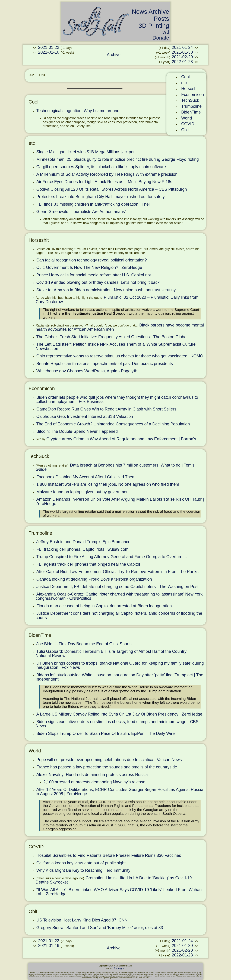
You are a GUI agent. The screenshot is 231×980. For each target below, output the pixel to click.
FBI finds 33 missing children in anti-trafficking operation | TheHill (95, 204)
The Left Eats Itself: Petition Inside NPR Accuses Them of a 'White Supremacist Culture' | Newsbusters (117, 346)
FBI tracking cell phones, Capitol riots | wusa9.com (83, 549)
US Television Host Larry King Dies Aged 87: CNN (82, 920)
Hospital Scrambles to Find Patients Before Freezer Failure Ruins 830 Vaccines (109, 855)
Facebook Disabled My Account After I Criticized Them (86, 477)
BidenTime (191, 112)
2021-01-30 (182, 52)
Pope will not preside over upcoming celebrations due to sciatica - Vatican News (109, 760)
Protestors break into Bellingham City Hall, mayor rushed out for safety (101, 197)
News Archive (151, 12)
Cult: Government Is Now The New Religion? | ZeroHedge (89, 267)
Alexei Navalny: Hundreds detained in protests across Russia (92, 775)
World (187, 118)
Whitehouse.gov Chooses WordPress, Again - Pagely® (86, 371)
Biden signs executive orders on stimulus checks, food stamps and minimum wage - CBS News (117, 724)
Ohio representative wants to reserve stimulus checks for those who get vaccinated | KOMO (120, 356)
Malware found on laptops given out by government (83, 492)
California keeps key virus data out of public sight (81, 863)
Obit (185, 130)
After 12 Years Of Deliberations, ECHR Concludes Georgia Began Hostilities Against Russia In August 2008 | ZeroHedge (120, 792)
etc (184, 83)
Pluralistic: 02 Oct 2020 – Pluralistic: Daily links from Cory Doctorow (117, 300)
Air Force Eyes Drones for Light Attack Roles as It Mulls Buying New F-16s (104, 182)
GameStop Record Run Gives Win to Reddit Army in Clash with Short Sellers (106, 409)
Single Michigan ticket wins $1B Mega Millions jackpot (86, 152)
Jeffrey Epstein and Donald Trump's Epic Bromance (83, 542)
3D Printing (154, 26)
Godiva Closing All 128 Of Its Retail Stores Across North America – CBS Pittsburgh (112, 189)
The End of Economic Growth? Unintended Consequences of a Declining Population (113, 424)
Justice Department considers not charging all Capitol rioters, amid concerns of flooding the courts (119, 615)
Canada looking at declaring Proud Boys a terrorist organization (94, 579)
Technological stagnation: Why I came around (78, 111)
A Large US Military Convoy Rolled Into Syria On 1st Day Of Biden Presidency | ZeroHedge (119, 714)
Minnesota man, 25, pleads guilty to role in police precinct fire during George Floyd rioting (118, 159)
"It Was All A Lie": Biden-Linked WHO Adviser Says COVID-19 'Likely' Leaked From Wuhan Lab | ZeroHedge (119, 892)
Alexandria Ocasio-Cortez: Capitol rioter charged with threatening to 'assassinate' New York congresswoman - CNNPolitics (119, 596)
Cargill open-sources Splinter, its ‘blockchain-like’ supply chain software (101, 167)
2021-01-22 (49, 47)
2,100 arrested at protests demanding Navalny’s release (94, 782)
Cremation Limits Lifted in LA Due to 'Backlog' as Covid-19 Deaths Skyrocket (114, 880)
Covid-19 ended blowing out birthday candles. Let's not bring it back (98, 282)
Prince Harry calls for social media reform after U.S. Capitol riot (94, 275)
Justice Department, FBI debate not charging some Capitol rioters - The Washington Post (118, 587)
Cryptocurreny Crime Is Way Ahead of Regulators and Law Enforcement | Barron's (121, 439)
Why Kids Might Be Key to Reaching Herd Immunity (83, 870)
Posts (162, 19)
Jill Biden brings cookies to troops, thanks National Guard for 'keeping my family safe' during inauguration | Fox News (120, 665)
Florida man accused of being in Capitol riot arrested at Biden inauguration (104, 606)
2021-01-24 (182, 47)
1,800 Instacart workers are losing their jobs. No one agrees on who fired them (108, 484)
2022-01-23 (182, 62)
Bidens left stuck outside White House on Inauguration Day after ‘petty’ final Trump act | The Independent (120, 677)
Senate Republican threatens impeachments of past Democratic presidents (105, 364)
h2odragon (119, 968)
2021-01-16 (49, 52)
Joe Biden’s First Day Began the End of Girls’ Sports (84, 644)
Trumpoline (191, 106)
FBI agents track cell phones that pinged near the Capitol (88, 564)
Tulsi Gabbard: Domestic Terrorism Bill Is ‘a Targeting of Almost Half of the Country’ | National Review (113, 654)
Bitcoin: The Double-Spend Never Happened (77, 431)
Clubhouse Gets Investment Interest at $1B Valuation (85, 416)
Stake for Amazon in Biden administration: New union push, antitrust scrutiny (106, 290)
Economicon (193, 95)
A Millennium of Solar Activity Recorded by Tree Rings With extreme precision (107, 174)
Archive (114, 55)
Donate (161, 38)
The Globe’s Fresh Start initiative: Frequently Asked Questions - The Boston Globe (111, 337)
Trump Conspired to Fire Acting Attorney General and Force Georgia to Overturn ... (112, 557)
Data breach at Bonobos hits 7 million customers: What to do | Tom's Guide (115, 467)
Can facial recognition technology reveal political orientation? (92, 260)
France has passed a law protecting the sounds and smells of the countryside (107, 767)
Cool (185, 77)
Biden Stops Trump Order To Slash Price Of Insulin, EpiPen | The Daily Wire (106, 733)
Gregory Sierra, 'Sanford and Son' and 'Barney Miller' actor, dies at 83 (100, 928)
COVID (188, 124)
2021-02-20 (182, 57)
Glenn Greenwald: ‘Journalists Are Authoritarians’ (81, 212)
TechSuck (190, 100)
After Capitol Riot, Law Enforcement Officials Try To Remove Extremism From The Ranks (118, 572)
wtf (166, 32)
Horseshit (190, 89)
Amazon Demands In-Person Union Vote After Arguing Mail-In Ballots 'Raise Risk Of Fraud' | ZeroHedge (120, 501)
